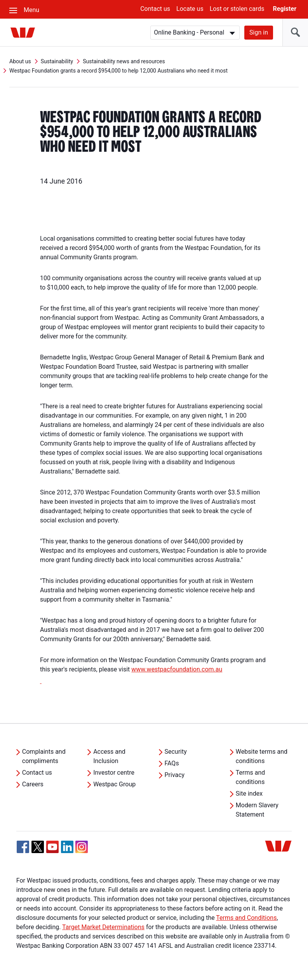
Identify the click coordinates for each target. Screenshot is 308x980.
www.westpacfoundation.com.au (177, 669)
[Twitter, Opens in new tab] (38, 847)
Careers (33, 784)
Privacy (175, 775)
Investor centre (114, 773)
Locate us (190, 9)
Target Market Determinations (103, 927)
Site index (249, 794)
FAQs (172, 763)
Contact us (155, 9)
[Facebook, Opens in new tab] (23, 847)
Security (176, 752)
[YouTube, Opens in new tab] (52, 847)
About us (20, 61)
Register (285, 9)
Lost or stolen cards (237, 9)
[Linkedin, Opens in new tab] (67, 847)
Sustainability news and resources (124, 61)
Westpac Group (114, 784)
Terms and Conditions (246, 918)
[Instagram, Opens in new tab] (82, 851)
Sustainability (57, 61)
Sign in (259, 32)
